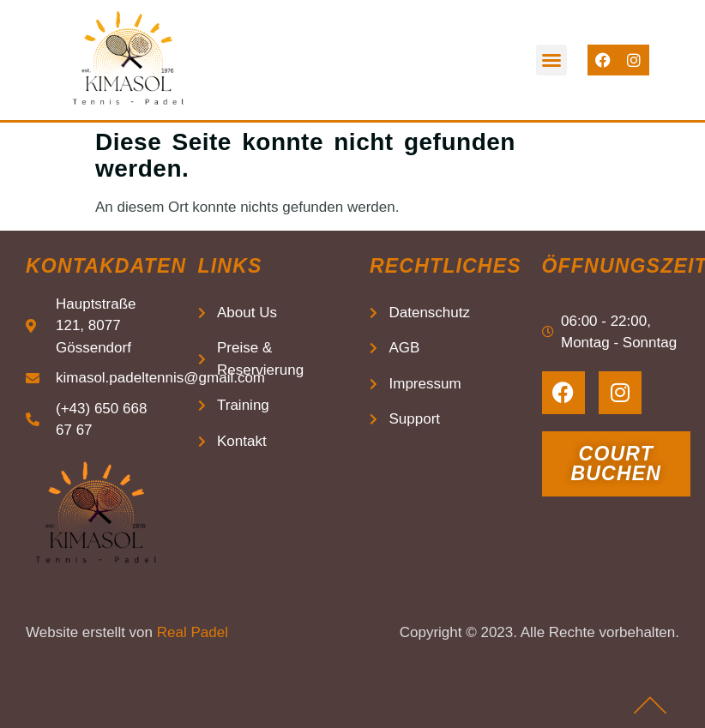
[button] (551, 60)
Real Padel (193, 632)
